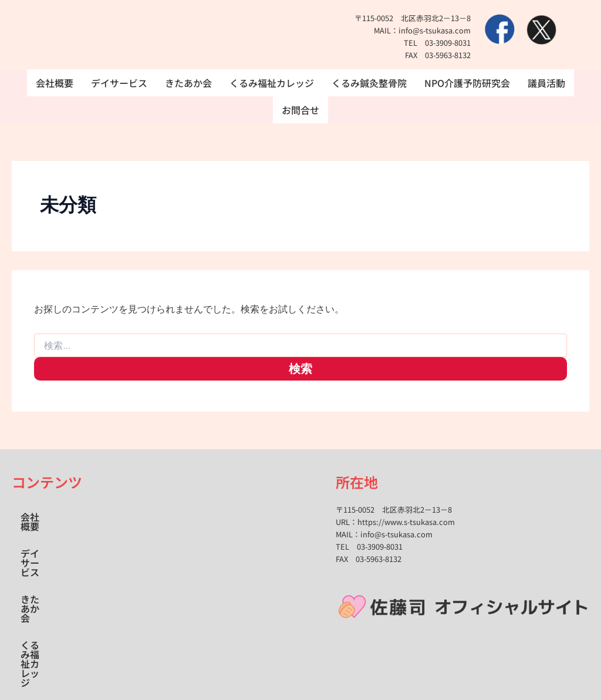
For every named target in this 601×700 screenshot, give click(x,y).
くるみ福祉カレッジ (272, 83)
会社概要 (55, 83)
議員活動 (547, 83)
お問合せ (300, 110)
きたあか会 (188, 83)
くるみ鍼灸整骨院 (369, 83)
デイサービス (119, 83)
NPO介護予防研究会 (467, 83)
